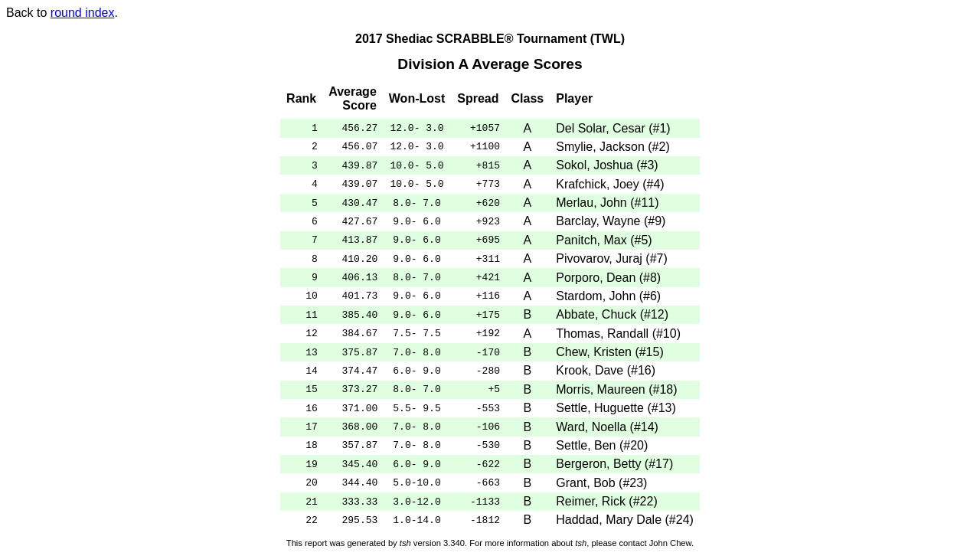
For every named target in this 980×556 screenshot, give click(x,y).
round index (83, 13)
